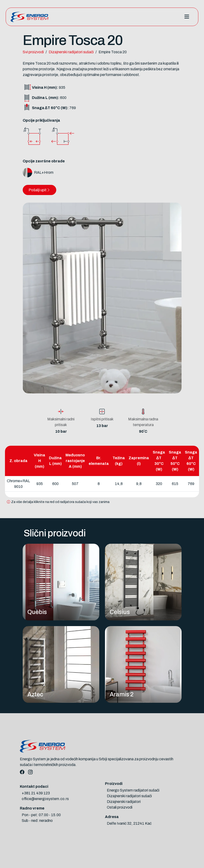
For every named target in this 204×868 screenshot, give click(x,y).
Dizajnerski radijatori (124, 802)
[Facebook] (22, 772)
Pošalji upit (39, 190)
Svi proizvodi (33, 52)
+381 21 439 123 (36, 793)
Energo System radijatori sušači (133, 790)
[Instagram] (30, 772)
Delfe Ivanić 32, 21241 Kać (129, 823)
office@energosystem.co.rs (45, 799)
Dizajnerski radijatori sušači (71, 52)
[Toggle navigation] (186, 17)
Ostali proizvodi (120, 807)
